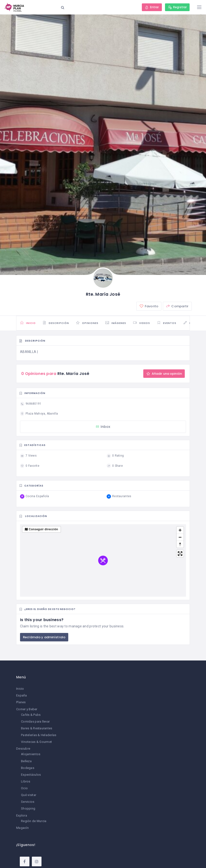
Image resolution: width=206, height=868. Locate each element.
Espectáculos (31, 775)
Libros (26, 781)
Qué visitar (29, 795)
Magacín (22, 828)
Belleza (26, 761)
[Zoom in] (180, 530)
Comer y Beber (27, 709)
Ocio (24, 788)
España (22, 695)
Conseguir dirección (43, 529)
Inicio (20, 689)
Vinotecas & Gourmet (36, 742)
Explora (22, 815)
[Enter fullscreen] (180, 554)
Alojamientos (31, 754)
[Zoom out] (180, 537)
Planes (21, 702)
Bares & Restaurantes (37, 728)
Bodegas (28, 768)
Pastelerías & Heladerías (39, 735)
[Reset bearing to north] (180, 544)
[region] (103, 560)
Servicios (28, 802)
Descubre (23, 749)
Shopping (28, 808)
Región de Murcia (34, 821)
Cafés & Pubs (31, 715)
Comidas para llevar (35, 721)
